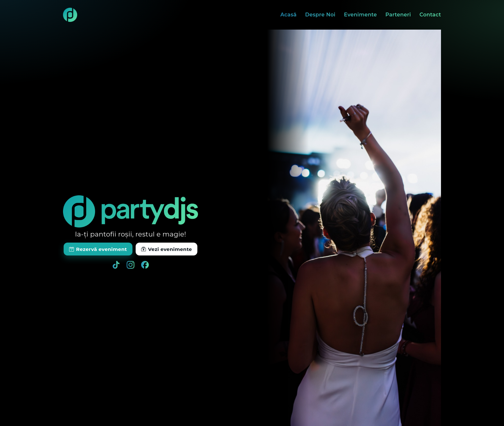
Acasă (288, 15)
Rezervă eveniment (98, 249)
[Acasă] (70, 15)
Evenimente (360, 15)
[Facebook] (145, 265)
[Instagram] (130, 265)
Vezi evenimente (166, 249)
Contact (430, 15)
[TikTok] (116, 265)
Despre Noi (320, 15)
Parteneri (398, 15)
